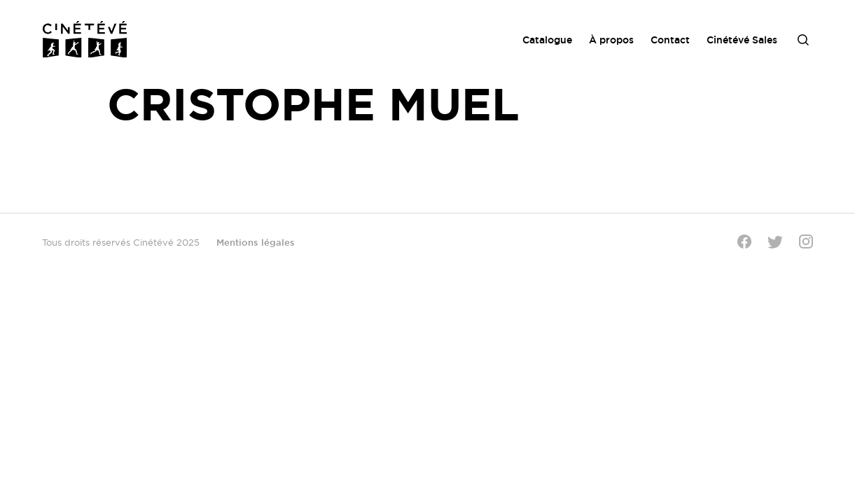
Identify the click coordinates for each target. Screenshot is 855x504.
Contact (670, 40)
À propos (611, 40)
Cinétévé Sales (742, 40)
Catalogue (547, 40)
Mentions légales (256, 242)
